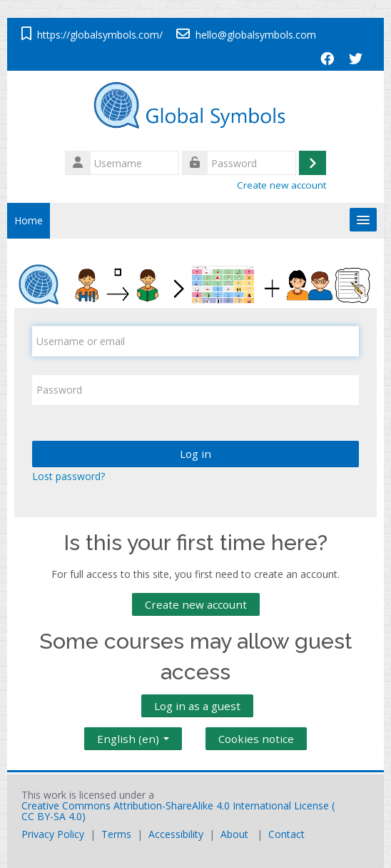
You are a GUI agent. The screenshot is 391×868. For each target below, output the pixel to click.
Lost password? (68, 476)
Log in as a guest (197, 706)
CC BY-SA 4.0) (54, 816)
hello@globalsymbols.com (256, 35)
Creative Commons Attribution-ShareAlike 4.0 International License (175, 805)
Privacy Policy (53, 834)
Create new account (281, 185)
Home (29, 220)
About (234, 834)
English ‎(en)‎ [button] (133, 736)
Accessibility (176, 834)
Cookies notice (256, 739)
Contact (286, 834)
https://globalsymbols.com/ (100, 35)
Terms (116, 834)
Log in (195, 454)
